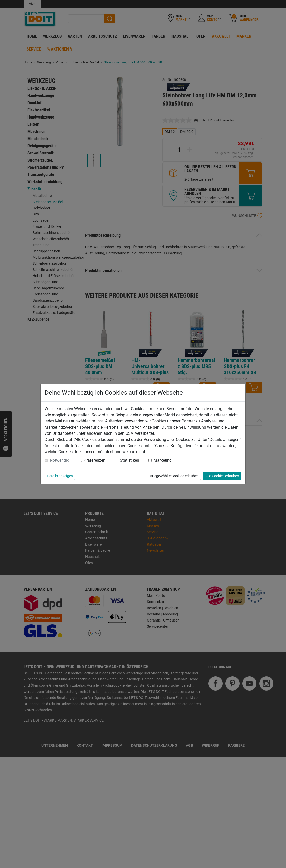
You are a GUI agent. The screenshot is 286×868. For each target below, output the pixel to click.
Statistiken (130, 460)
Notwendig (60, 460)
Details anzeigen (60, 476)
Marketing (163, 460)
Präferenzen (95, 460)
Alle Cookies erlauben (222, 476)
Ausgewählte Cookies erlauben (174, 476)
